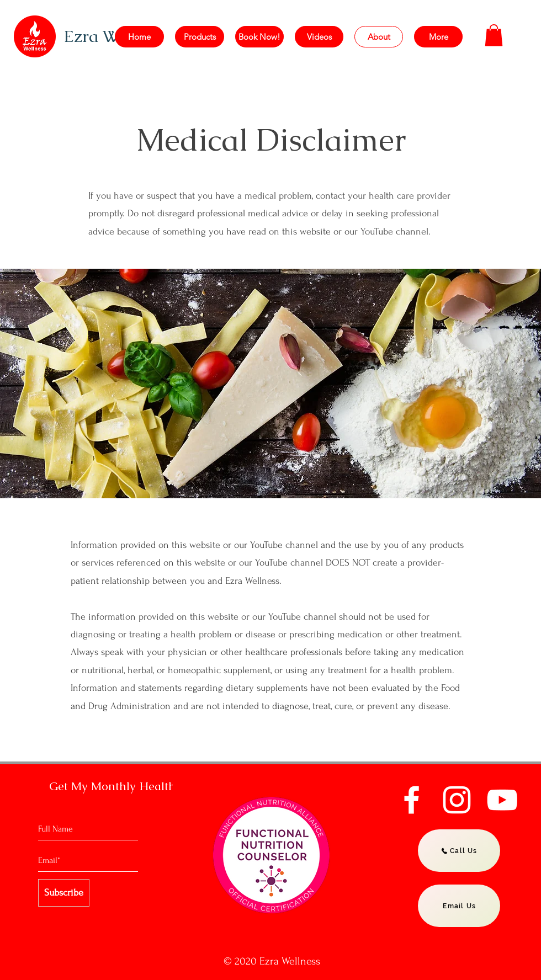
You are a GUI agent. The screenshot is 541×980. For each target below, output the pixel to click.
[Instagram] (457, 800)
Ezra (83, 36)
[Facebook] (412, 800)
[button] (494, 35)
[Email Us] (459, 906)
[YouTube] (502, 800)
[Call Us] (459, 851)
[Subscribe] (64, 893)
